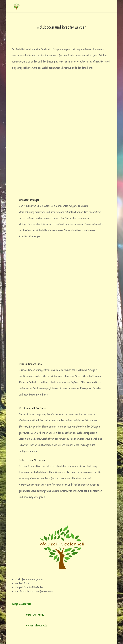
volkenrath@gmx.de (37, 625)
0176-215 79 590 (35, 615)
